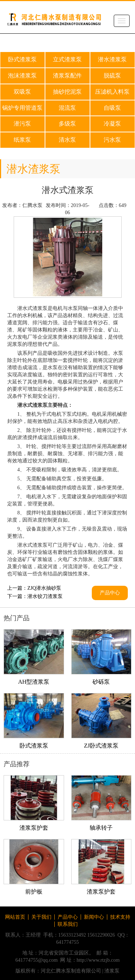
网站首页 (15, 917)
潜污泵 (22, 124)
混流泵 (67, 108)
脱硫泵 (112, 76)
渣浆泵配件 (67, 76)
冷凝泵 (112, 124)
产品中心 (110, 593)
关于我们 (41, 917)
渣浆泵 (112, 971)
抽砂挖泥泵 (67, 92)
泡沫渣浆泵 (22, 76)
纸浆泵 (22, 140)
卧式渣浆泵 (22, 59)
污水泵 (112, 140)
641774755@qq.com (37, 960)
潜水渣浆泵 (112, 59)
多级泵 (67, 124)
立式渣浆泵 (67, 59)
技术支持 (120, 917)
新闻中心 (94, 917)
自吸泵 (112, 108)
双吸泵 (22, 92)
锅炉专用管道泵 (22, 108)
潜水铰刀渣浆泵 (45, 596)
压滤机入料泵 (112, 92)
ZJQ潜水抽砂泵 (44, 588)
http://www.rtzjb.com (98, 960)
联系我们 (68, 924)
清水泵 (67, 140)
